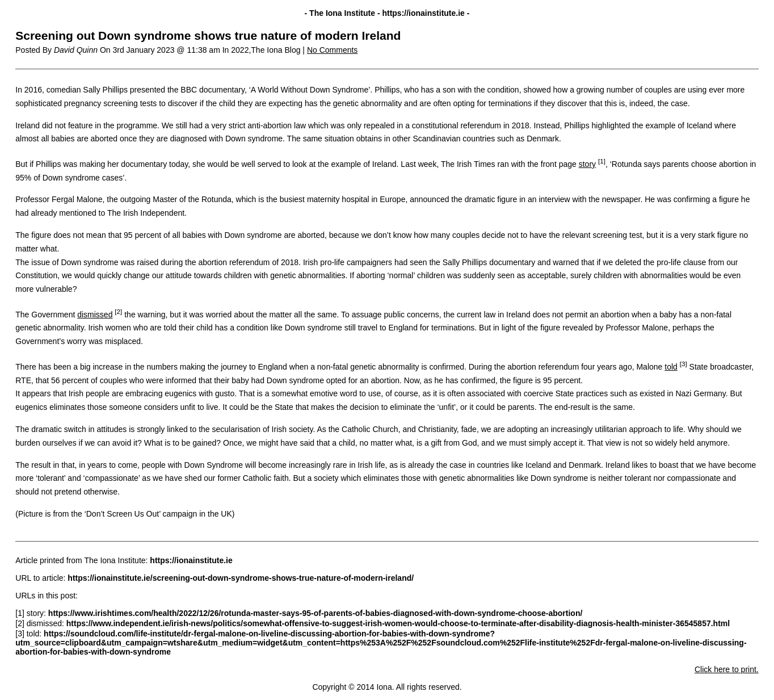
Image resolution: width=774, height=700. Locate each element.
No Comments (332, 50)
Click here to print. (727, 669)
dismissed (95, 315)
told (671, 367)
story (587, 164)
